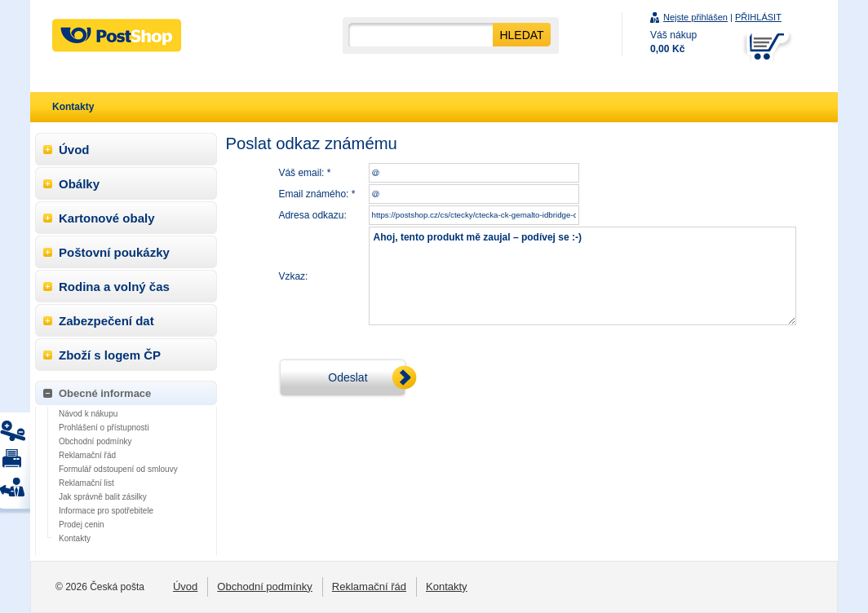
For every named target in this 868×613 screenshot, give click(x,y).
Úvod (74, 150)
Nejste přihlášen (695, 17)
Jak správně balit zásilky (103, 497)
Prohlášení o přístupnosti (104, 428)
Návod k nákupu (88, 414)
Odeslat (348, 377)
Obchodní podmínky (95, 441)
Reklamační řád (87, 455)
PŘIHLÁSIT (758, 17)
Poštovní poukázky (114, 252)
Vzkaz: (293, 276)
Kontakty (75, 538)
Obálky (79, 184)
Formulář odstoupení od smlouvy (118, 469)
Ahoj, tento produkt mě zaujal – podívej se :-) (582, 276)
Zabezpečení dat (106, 321)
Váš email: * (304, 173)
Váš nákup (673, 42)
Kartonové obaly (107, 218)
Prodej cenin (82, 525)
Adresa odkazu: (312, 215)
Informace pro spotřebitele (106, 511)
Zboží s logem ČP (110, 355)
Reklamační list (86, 483)
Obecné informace (105, 393)
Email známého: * (317, 194)
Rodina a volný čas (114, 287)
